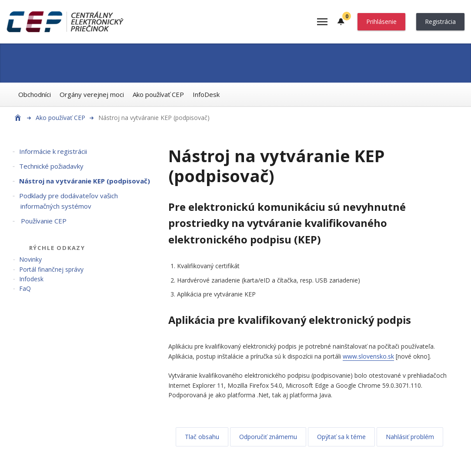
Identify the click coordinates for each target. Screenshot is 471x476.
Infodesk (31, 279)
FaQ (25, 288)
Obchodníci (35, 94)
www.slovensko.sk (368, 356)
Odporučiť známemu (268, 437)
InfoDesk (206, 94)
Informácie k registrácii (53, 151)
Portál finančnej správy (51, 269)
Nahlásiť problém (410, 437)
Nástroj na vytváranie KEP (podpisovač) (85, 181)
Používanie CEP (43, 221)
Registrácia (440, 22)
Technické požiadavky (51, 166)
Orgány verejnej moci (92, 94)
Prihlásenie (381, 22)
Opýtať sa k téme (341, 437)
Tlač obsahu (202, 437)
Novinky (30, 259)
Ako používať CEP (158, 94)
